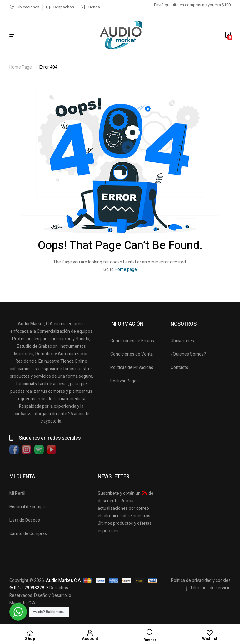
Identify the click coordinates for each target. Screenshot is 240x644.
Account (90, 639)
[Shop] (30, 633)
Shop (30, 639)
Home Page (21, 67)
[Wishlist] (210, 633)
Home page (126, 270)
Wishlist (210, 639)
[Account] (90, 633)
